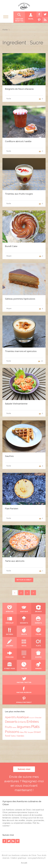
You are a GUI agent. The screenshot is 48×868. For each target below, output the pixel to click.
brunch (32, 718)
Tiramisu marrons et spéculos (21, 351)
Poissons (12, 732)
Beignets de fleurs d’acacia (19, 89)
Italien (14, 727)
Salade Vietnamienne (16, 404)
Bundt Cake (11, 246)
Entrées (33, 722)
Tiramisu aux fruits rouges (19, 194)
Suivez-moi (24, 769)
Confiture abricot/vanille (18, 141)
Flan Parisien (12, 509)
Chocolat (38, 718)
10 (42, 361)
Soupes (30, 732)
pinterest (18, 841)
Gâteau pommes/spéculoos (20, 299)
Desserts (11, 722)
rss (13, 841)
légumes (24, 727)
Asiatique (23, 717)
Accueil (24, 863)
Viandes (20, 736)
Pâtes (22, 732)
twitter (9, 841)
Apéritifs (10, 717)
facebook (4, 841)
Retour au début (24, 580)
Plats (35, 727)
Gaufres (9, 456)
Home (5, 30)
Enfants (22, 722)
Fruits (8, 727)
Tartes (13, 736)
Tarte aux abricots (15, 561)
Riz (26, 732)
